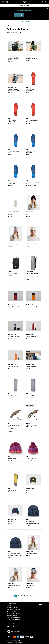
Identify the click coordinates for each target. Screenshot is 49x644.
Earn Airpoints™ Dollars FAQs (14, 609)
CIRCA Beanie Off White (32, 244)
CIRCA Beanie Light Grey (14, 244)
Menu (3, 2)
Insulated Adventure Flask (14, 307)
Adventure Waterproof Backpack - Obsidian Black (14, 58)
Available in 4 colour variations (15, 461)
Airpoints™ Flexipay (12, 611)
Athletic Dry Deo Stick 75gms (14, 214)
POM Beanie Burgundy (31, 553)
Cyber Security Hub (12, 623)
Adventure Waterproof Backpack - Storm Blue (14, 90)
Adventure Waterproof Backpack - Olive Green (32, 58)
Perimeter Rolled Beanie (14, 553)
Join (29, 15)
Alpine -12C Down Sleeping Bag (30, 90)
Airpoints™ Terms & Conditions (14, 619)
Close (48, 8)
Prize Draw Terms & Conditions (14, 617)
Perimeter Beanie (30, 521)
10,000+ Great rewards (24, 5)
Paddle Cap (29, 491)
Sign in (17, 15)
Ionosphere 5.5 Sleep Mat (32, 396)
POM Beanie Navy (30, 585)
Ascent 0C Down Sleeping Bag (14, 152)
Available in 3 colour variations (33, 461)
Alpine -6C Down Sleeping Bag (32, 121)
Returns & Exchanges (12, 607)
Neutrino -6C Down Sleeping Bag (13, 491)
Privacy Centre (11, 621)
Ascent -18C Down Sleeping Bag (13, 183)
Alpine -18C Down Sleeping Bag (12, 121)
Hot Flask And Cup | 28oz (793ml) (32, 274)
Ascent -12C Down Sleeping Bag (30, 152)
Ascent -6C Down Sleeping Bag (32, 183)
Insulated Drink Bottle (31, 336)
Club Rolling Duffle (13, 274)
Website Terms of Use (12, 615)
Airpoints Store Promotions (13, 613)
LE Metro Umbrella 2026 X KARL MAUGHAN (32, 426)
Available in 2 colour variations (33, 277)
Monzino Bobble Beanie (32, 459)
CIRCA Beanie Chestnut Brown (31, 214)
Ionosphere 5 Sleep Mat (14, 396)
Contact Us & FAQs (11, 604)
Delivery (9, 605)
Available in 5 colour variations (33, 524)
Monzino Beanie (12, 459)
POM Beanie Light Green (14, 585)
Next (31, 596)
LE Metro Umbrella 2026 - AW (14, 426)
